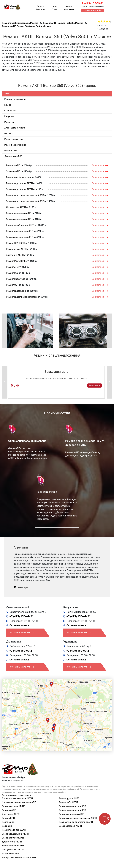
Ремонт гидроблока (16, 291)
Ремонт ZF (11, 267)
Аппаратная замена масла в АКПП (20, 857)
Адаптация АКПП (15, 255)
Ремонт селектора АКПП (19, 213)
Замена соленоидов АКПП (20, 237)
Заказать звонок (92, 11)
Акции (69, 6)
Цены (55, 6)
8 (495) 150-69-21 (93, 3)
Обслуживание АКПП (13, 850)
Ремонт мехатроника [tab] (15, 145)
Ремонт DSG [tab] (11, 151)
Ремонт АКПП (13, 165)
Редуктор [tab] (9, 116)
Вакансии (40, 9)
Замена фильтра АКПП (14, 838)
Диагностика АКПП (16, 207)
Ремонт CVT (12, 285)
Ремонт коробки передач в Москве (20, 23)
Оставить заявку (19, 625)
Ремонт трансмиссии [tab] (15, 99)
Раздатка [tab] (9, 122)
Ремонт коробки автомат (19, 177)
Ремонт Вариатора (16, 279)
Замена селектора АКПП (19, 219)
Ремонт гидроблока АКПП (19, 183)
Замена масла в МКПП (14, 806)
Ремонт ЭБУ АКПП (16, 243)
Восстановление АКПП (14, 846)
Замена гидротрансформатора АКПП (25, 201)
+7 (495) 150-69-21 (22, 616)
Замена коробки (10, 854)
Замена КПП (8, 818)
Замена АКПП (13, 171)
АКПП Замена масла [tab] (15, 128)
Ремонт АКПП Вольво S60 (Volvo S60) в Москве (26, 26)
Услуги (41, 6)
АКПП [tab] (7, 94)
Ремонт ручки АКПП (16, 249)
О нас (54, 9)
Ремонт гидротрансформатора (22, 297)
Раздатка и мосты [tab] (14, 139)
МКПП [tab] (8, 105)
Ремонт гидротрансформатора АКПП (25, 195)
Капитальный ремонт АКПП (20, 225)
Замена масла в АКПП (70, 826)
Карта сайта (8, 822)
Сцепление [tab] (10, 111)
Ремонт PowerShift (15, 261)
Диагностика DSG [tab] (13, 156)
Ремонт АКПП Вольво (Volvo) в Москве (63, 23)
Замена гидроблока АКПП (19, 189)
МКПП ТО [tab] (9, 133)
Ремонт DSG (12, 273)
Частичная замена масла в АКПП (19, 802)
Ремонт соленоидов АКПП (20, 231)
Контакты (69, 9)
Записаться (98, 165)
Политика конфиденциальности (16, 795)
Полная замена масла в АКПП (17, 798)
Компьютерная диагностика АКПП (77, 822)
